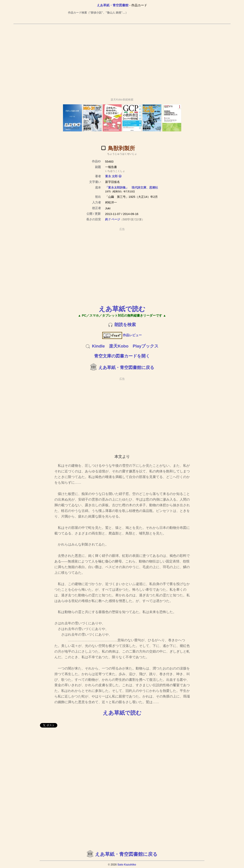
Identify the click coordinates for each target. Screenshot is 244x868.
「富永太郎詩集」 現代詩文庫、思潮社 (132, 188)
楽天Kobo (119, 346)
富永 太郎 (112, 176)
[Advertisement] (122, 59)
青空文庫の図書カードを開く (122, 356)
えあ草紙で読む (122, 309)
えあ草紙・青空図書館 (113, 5)
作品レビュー (122, 335)
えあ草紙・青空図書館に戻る (126, 367)
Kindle (98, 346)
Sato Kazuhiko (127, 865)
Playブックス (146, 346)
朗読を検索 (125, 325)
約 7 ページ (113, 219)
